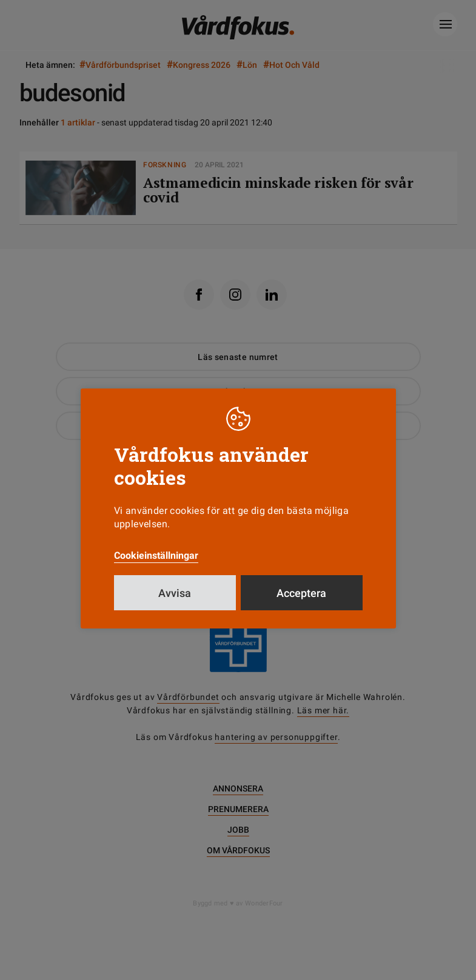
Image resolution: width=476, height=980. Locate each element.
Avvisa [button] (175, 593)
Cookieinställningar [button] (156, 555)
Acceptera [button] (301, 593)
